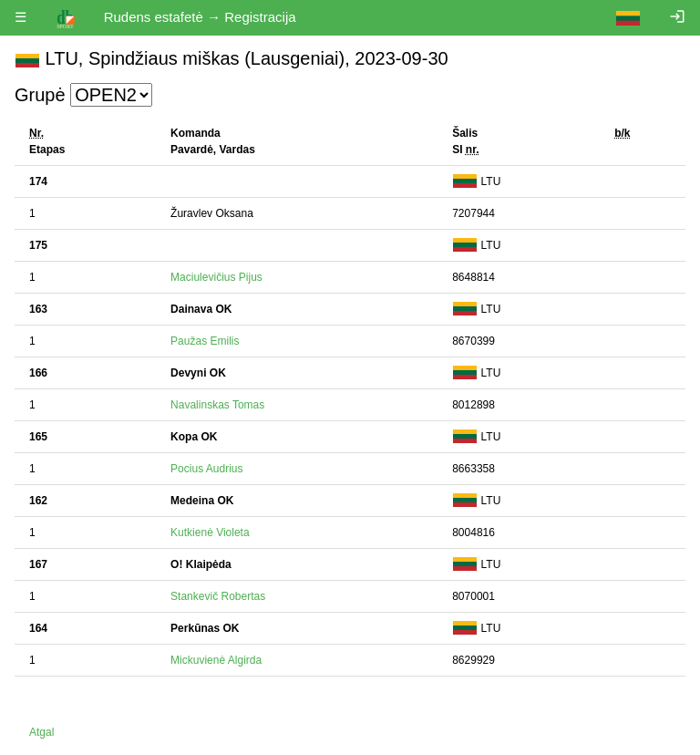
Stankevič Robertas (218, 596)
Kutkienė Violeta (210, 533)
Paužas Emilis (205, 341)
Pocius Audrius (206, 469)
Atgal (41, 732)
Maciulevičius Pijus (216, 277)
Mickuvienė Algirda (216, 660)
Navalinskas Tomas (217, 405)
